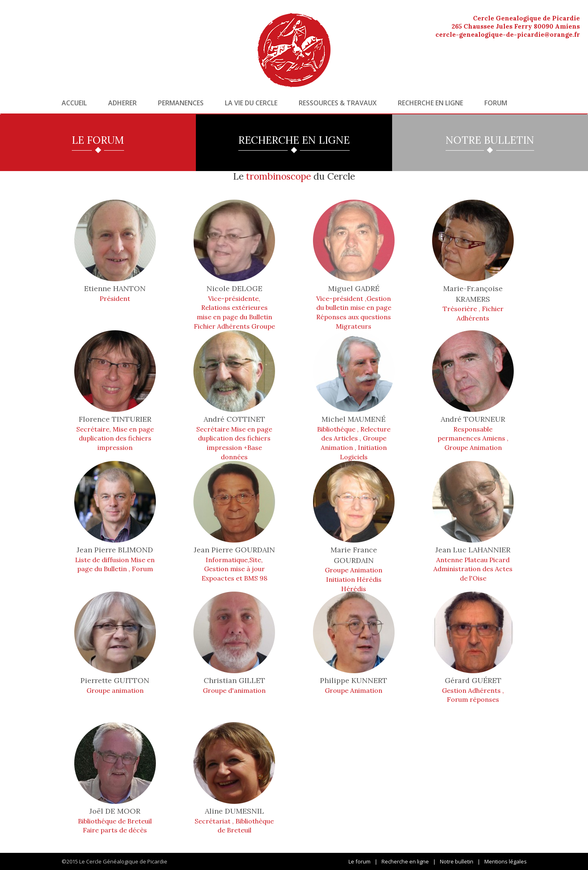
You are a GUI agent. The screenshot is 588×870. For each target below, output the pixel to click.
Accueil (74, 103)
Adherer (122, 103)
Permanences (181, 103)
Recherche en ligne (430, 103)
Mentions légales (506, 861)
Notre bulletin (457, 861)
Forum (496, 103)
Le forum (359, 861)
